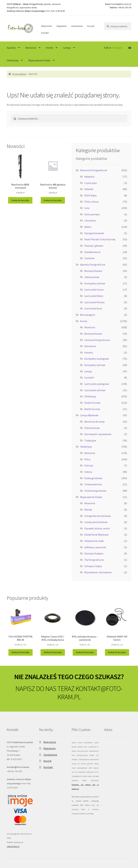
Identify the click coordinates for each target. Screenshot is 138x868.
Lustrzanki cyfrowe (95, 390)
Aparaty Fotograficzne (93, 265)
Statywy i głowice (94, 246)
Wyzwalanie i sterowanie (98, 572)
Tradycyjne (90, 440)
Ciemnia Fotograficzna (97, 340)
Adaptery (89, 177)
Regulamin (62, 26)
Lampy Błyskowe (89, 415)
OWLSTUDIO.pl (13, 846)
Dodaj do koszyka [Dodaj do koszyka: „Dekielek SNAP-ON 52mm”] (117, 652)
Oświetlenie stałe (94, 541)
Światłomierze (92, 252)
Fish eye (89, 465)
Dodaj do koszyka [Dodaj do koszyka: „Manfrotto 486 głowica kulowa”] (53, 200)
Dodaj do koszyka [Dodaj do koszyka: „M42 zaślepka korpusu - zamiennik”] (85, 652)
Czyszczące (91, 183)
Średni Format (92, 403)
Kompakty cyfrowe (95, 283)
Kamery (89, 352)
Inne (87, 208)
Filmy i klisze (91, 202)
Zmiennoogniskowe (95, 491)
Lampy (67, 48)
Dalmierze (90, 346)
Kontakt (45, 33)
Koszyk (91, 26)
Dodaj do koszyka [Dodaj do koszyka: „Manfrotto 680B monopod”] (20, 200)
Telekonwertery (93, 484)
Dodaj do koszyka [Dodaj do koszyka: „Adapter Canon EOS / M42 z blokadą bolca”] (53, 652)
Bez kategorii (88, 315)
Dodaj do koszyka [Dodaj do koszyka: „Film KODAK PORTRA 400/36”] (20, 652)
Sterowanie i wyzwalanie (98, 434)
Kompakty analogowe (97, 359)
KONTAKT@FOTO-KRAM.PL (90, 693)
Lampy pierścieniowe (96, 522)
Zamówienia (77, 26)
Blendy (88, 510)
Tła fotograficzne (94, 560)
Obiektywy (13, 60)
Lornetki (89, 378)
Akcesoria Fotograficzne (94, 170)
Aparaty (11, 48)
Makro (88, 227)
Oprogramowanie (94, 233)
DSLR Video (90, 195)
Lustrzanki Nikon (94, 296)
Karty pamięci (92, 214)
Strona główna (19, 74)
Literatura (90, 220)
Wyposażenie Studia (39, 60)
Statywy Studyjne (94, 553)
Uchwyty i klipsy (93, 566)
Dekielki (89, 189)
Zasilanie (89, 258)
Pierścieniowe (92, 428)
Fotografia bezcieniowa (97, 516)
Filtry (87, 459)
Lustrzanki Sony (93, 308)
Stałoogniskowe (93, 478)
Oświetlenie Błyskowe (96, 535)
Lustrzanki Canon (94, 290)
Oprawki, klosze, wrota (97, 528)
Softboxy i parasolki (95, 547)
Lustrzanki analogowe (97, 384)
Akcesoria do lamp (94, 422)
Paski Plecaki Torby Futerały (100, 239)
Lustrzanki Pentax (94, 302)
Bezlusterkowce (93, 271)
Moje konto (47, 26)
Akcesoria (31, 48)
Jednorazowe (92, 277)
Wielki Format (92, 409)
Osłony (88, 472)
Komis (50, 48)
